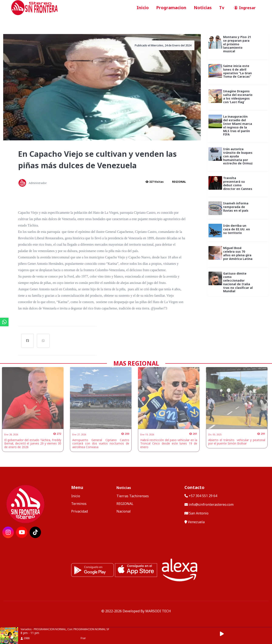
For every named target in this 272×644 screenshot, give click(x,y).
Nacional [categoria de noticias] (124, 511)
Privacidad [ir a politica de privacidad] (79, 511)
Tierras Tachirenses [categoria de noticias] (133, 496)
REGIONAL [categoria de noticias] (125, 504)
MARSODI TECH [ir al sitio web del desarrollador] (158, 611)
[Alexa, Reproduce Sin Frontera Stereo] (180, 570)
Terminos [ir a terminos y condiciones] (79, 504)
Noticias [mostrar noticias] (124, 488)
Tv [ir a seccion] (222, 8)
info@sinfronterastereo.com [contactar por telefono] (209, 504)
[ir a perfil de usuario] (244, 8)
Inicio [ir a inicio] (143, 8)
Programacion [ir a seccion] (171, 8)
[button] (224, 634)
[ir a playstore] (92, 570)
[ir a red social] (8, 532)
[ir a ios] (136, 570)
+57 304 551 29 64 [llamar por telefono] (201, 496)
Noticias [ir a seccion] (203, 8)
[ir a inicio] (34, 7)
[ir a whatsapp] (4, 322)
